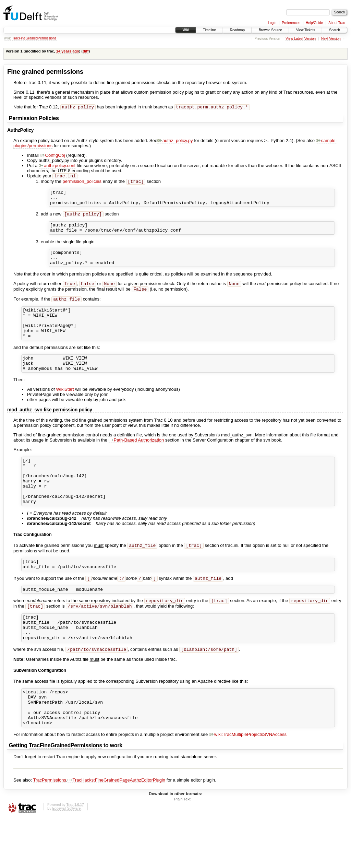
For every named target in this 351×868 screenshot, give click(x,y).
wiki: (7, 38)
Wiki (186, 30)
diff (86, 51)
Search (335, 30)
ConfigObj (53, 156)
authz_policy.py (175, 141)
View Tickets (306, 30)
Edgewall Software (66, 859)
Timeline (209, 30)
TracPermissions (50, 830)
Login (272, 23)
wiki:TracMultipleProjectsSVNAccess (248, 785)
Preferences (291, 23)
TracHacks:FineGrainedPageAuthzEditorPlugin (117, 830)
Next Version (331, 39)
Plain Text (182, 849)
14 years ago (68, 51)
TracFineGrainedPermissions (34, 38)
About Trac (337, 23)
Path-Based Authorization (136, 462)
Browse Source (270, 30)
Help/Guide (314, 23)
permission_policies (82, 183)
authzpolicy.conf (57, 166)
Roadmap (237, 30)
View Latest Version (301, 39)
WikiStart (65, 412)
